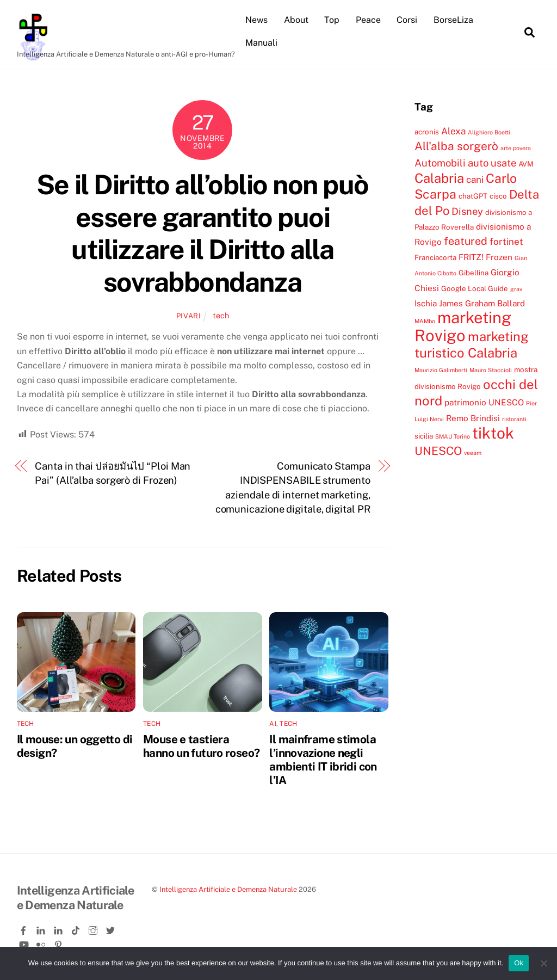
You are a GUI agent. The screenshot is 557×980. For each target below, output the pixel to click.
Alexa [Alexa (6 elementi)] (453, 131)
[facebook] (24, 928)
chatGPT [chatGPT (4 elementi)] (473, 196)
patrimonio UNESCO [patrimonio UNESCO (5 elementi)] (484, 402)
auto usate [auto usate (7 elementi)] (492, 163)
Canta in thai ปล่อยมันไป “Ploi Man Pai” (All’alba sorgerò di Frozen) (113, 473)
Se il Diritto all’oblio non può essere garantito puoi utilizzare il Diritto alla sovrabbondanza (203, 233)
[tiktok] (77, 928)
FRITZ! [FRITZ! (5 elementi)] (471, 257)
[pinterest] (59, 943)
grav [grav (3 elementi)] (516, 289)
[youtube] (24, 943)
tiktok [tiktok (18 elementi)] (493, 433)
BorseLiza (453, 20)
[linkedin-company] (59, 928)
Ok (519, 963)
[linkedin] (42, 928)
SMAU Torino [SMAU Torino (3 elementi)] (453, 436)
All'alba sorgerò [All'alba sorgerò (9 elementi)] (456, 146)
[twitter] (112, 928)
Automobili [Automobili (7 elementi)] (440, 163)
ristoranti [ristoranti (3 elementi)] (514, 419)
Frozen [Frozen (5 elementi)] (499, 257)
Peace (368, 20)
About (296, 20)
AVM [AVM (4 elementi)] (526, 164)
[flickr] (42, 943)
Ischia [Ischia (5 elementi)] (426, 303)
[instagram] (94, 928)
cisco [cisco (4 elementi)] (498, 196)
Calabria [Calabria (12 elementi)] (439, 178)
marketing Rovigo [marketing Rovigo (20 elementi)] (463, 326)
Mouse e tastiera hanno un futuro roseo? (201, 746)
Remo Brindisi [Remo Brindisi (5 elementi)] (473, 418)
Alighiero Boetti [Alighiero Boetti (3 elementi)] (489, 132)
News (256, 20)
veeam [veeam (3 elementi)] (473, 453)
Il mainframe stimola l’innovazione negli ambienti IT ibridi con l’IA (323, 760)
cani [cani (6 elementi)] (475, 180)
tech (221, 315)
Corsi (407, 20)
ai (273, 724)
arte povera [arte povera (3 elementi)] (516, 148)
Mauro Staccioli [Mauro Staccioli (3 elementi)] (491, 370)
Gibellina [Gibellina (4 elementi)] (474, 273)
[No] (543, 963)
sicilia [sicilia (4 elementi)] (424, 436)
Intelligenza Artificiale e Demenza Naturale (228, 889)
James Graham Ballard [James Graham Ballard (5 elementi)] (482, 303)
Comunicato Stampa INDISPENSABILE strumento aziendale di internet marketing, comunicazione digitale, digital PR (293, 488)
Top (332, 20)
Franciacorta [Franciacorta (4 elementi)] (435, 257)
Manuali (261, 43)
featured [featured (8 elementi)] (466, 241)
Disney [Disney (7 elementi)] (467, 211)
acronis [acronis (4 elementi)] (427, 132)
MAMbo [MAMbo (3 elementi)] (425, 321)
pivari (189, 316)
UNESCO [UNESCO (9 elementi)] (438, 451)
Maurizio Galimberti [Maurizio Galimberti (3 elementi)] (441, 370)
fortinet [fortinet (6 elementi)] (506, 242)
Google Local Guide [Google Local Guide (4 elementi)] (475, 288)
